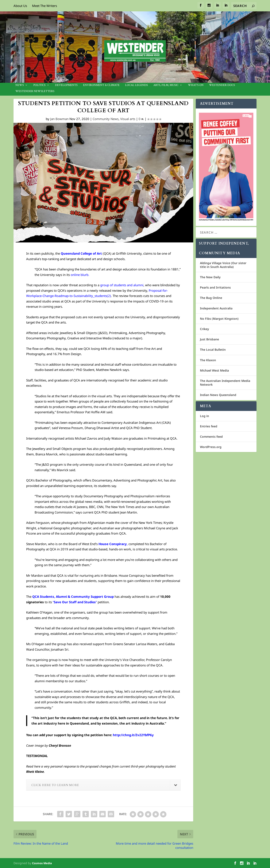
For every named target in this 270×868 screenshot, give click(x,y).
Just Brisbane (209, 339)
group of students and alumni (122, 285)
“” (75, 602)
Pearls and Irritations (215, 287)
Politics (39, 85)
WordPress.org (211, 447)
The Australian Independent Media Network (225, 383)
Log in (205, 416)
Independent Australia (216, 308)
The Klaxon (208, 360)
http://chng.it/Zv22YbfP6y (133, 735)
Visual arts (128, 119)
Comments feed (211, 437)
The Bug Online (211, 298)
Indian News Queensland (218, 395)
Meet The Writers (45, 6)
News (20, 85)
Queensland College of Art (81, 253)
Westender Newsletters (35, 92)
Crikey (205, 329)
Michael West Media (214, 370)
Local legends (136, 85)
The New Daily (210, 277)
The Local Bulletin (213, 350)
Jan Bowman (59, 119)
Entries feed (209, 426)
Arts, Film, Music (166, 85)
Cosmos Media (42, 863)
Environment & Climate (101, 85)
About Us (20, 6)
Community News (106, 119)
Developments (66, 85)
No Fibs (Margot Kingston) (219, 319)
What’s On (196, 85)
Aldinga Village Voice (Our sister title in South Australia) (223, 265)
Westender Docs (222, 85)
